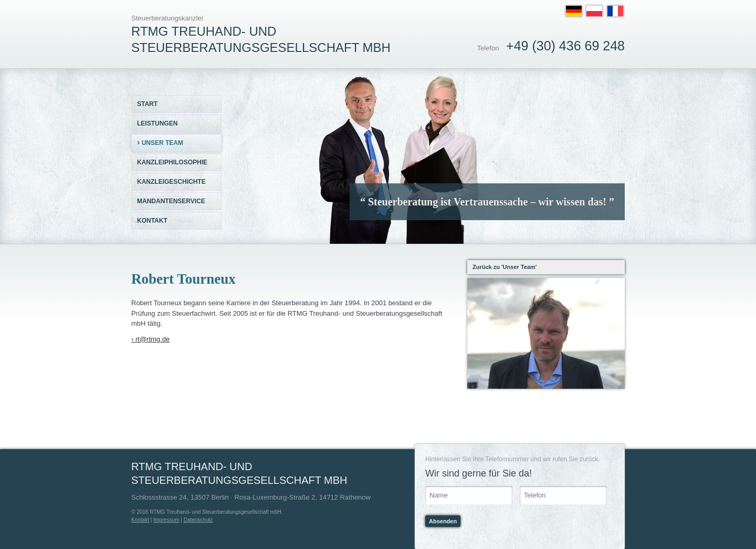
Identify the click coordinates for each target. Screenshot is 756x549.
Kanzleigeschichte (171, 182)
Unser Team (160, 142)
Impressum (166, 520)
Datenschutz (198, 520)
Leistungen (157, 123)
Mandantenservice (171, 201)
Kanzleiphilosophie (172, 162)
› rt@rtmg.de (150, 339)
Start (147, 104)
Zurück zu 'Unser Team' (505, 267)
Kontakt (152, 221)
